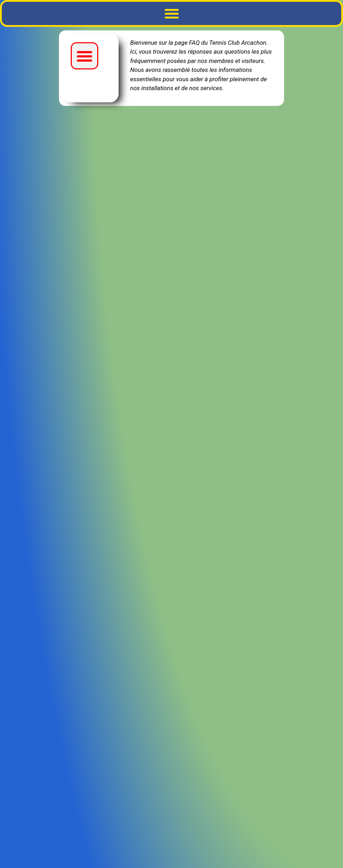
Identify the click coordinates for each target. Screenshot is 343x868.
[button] (171, 13)
